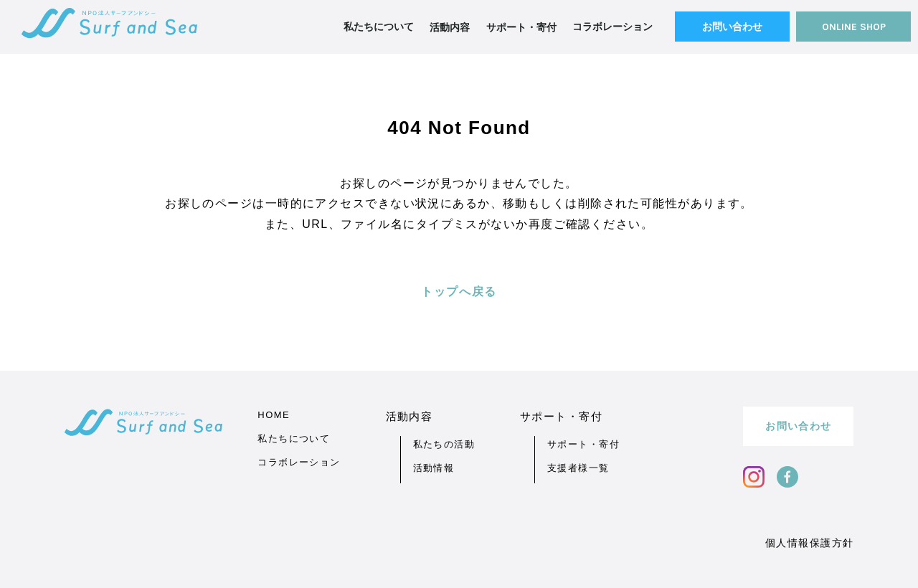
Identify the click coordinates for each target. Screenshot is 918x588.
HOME (274, 415)
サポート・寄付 (583, 444)
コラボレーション (612, 27)
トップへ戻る (459, 291)
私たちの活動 (444, 444)
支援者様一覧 (578, 468)
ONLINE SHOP (854, 27)
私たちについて (379, 27)
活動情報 (434, 468)
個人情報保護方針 (810, 543)
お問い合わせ (732, 27)
